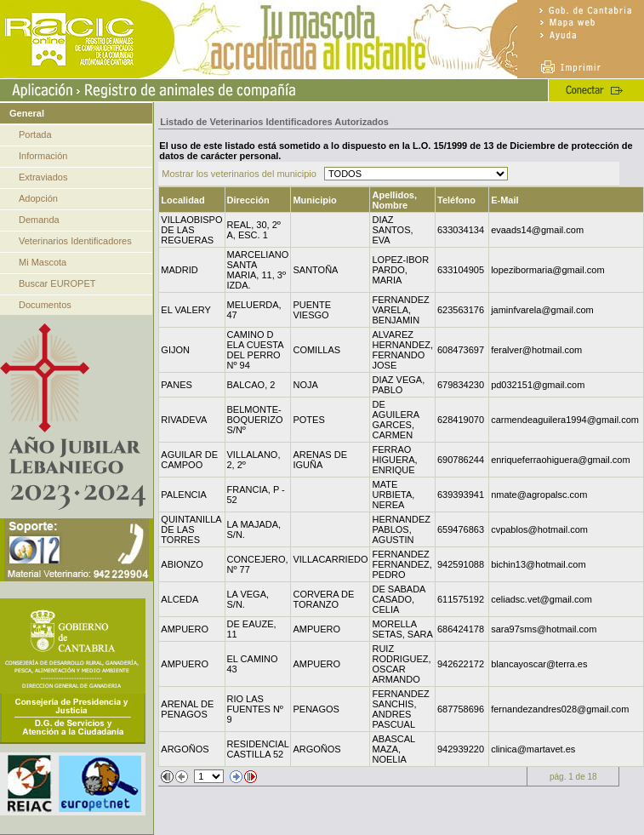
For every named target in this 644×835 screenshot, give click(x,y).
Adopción (38, 198)
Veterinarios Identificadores (75, 241)
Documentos (45, 305)
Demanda (39, 220)
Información (43, 156)
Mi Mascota (43, 262)
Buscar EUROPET (57, 283)
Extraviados (43, 177)
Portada (35, 134)
